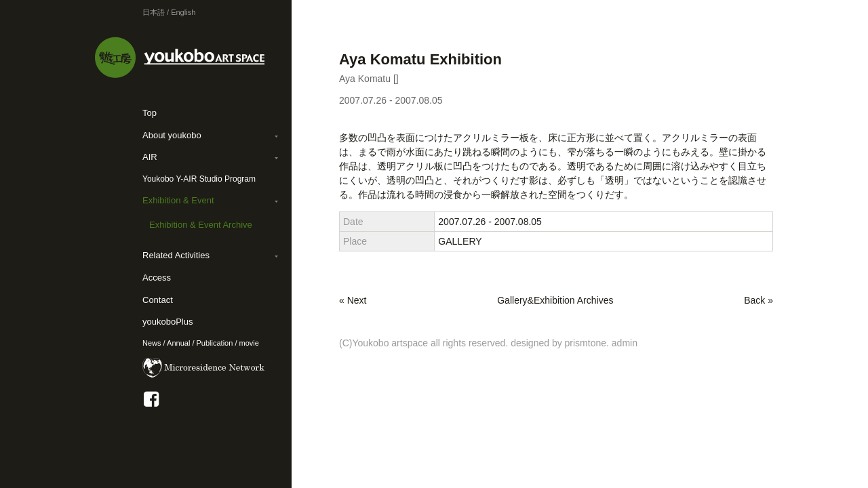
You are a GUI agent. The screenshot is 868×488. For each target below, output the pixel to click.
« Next (353, 300)
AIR (150, 157)
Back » (758, 300)
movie (249, 343)
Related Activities (176, 255)
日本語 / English (169, 12)
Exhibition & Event (178, 200)
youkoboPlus (167, 322)
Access (157, 278)
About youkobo (172, 135)
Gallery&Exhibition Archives (555, 300)
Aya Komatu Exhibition (420, 59)
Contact (158, 300)
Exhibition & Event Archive (201, 225)
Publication (215, 343)
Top (150, 113)
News (152, 343)
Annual (178, 343)
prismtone (586, 343)
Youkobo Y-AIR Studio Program (199, 179)
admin (625, 343)
